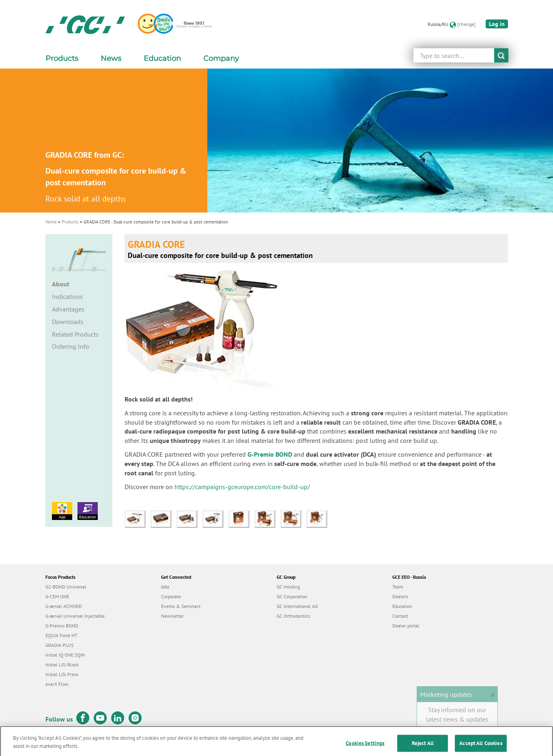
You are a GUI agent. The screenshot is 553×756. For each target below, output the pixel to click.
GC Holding (288, 587)
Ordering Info (71, 346)
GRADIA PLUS (59, 645)
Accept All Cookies (481, 747)
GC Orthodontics (293, 616)
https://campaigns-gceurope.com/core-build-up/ (242, 487)
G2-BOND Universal (66, 587)
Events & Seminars (181, 606)
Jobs (165, 587)
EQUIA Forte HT (61, 635)
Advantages (68, 309)
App (62, 511)
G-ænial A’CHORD (64, 606)
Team (398, 587)
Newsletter (172, 616)
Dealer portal (406, 626)
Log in (497, 24)
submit (501, 55)
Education (88, 511)
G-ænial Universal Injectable (75, 616)
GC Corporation (292, 596)
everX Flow (57, 684)
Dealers (400, 596)
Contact (400, 616)
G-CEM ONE (57, 596)
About (61, 284)
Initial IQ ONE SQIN (65, 655)
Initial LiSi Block (62, 665)
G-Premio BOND (270, 454)
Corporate (171, 596)
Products (70, 222)
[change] (466, 24)
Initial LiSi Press (62, 674)
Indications (67, 296)
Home (51, 222)
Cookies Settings (365, 747)
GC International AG (297, 606)
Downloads (68, 322)
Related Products (75, 334)
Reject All (423, 747)
